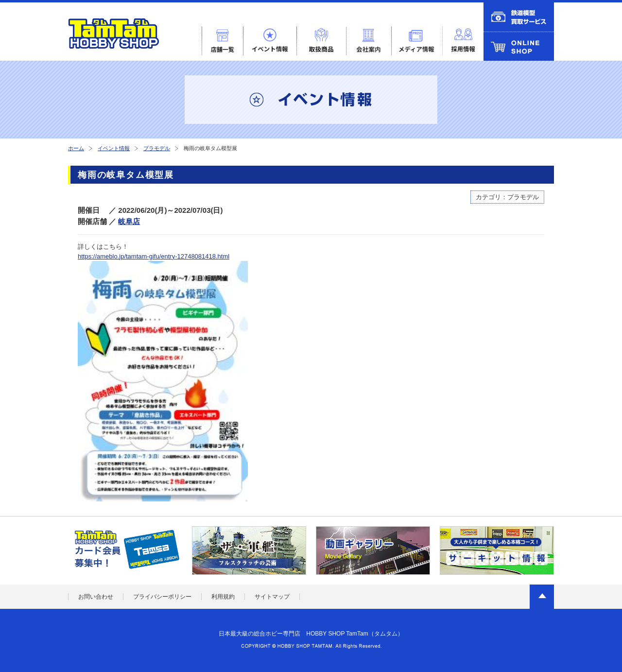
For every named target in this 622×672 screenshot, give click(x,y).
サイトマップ (272, 597)
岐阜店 (129, 221)
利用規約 (223, 597)
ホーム (76, 148)
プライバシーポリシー (162, 597)
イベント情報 (114, 148)
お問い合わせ (96, 597)
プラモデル (157, 148)
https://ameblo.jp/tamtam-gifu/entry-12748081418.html (154, 256)
